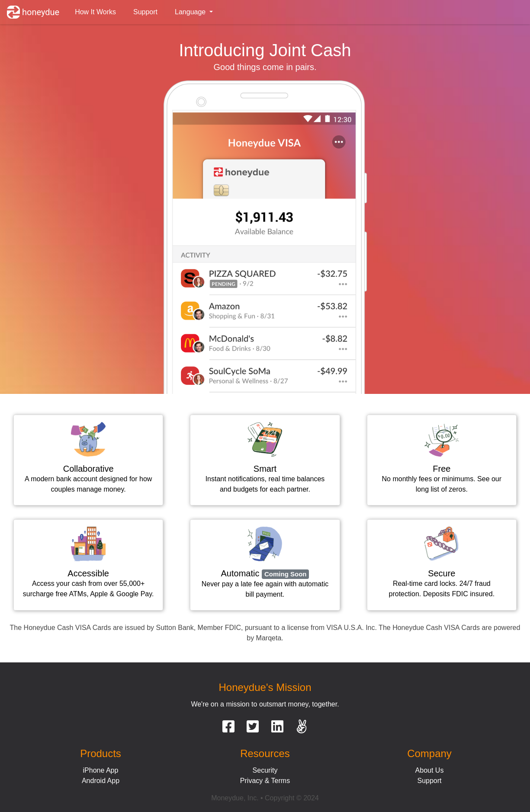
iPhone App (101, 770)
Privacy (251, 781)
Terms (281, 781)
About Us (430, 770)
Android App (101, 781)
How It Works (95, 12)
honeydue (33, 12)
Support (145, 12)
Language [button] (191, 12)
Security (265, 770)
